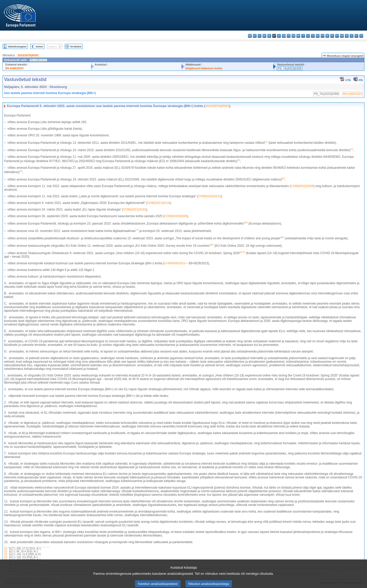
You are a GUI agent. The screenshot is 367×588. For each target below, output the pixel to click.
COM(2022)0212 (209, 196)
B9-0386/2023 (14, 68)
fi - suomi (356, 36)
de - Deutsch (269, 36)
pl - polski (332, 36)
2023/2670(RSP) (28, 55)
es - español (255, 36)
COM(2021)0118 (158, 203)
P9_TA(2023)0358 (290, 68)
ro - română (342, 36)
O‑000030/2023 (175, 263)
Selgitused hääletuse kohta (204, 68)
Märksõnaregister (17, 47)
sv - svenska (361, 36)
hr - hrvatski (298, 36)
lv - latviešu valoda (308, 36)
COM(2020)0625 (175, 216)
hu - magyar (318, 36)
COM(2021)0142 (135, 210)
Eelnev (39, 47)
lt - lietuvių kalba (313, 36)
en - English (284, 36)
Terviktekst (76, 47)
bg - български (250, 36)
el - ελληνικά (279, 36)
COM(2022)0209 (302, 186)
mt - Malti (323, 36)
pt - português (337, 36)
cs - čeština (260, 36)
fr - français (289, 36)
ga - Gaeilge (293, 36)
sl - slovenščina (352, 36)
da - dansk (264, 36)
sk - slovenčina (347, 36)
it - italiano (303, 36)
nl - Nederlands (327, 36)
